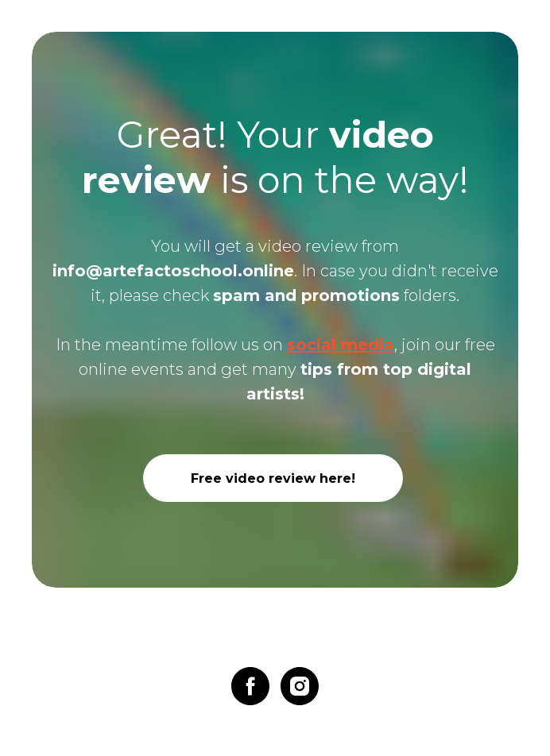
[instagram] (300, 686)
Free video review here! (273, 478)
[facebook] (250, 686)
